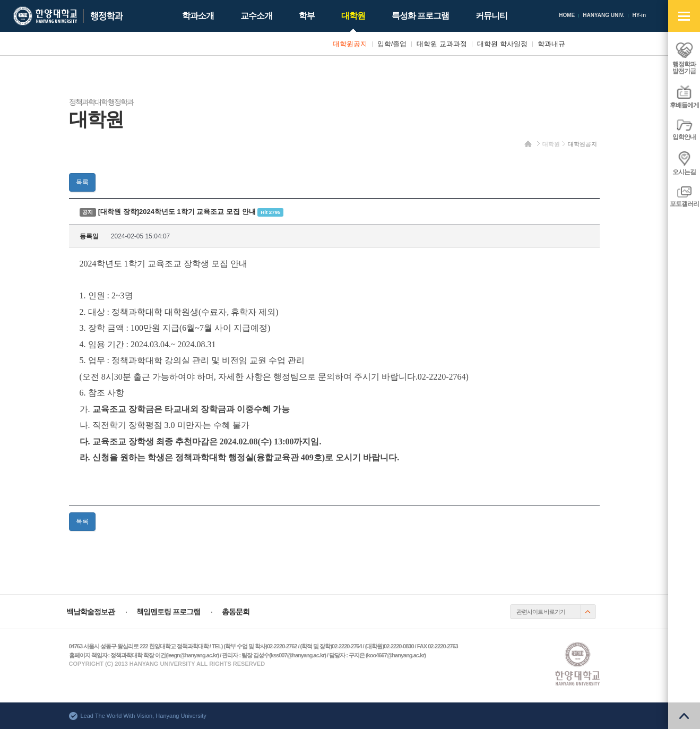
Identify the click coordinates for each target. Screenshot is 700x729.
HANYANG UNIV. (603, 15)
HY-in (639, 15)
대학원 (551, 144)
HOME (567, 15)
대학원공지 (582, 144)
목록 (82, 182)
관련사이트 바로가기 (541, 612)
